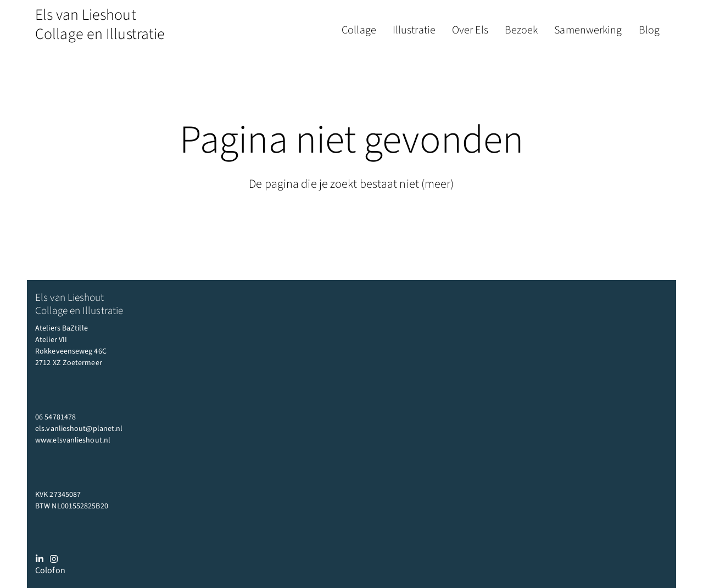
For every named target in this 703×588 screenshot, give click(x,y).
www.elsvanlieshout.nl (73, 440)
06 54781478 (55, 417)
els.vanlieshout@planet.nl (79, 429)
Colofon (50, 570)
